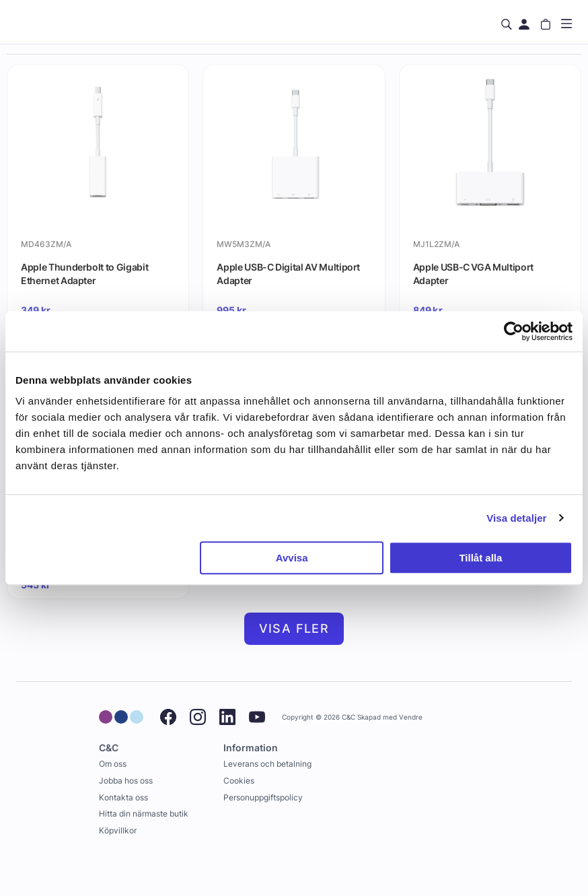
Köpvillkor (118, 830)
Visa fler (294, 628)
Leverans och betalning (267, 764)
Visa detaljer (516, 518)
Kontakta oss (123, 797)
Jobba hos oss (126, 781)
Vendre (411, 717)
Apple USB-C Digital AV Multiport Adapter (288, 274)
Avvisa (292, 558)
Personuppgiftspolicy (263, 797)
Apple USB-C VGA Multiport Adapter (473, 274)
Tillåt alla (480, 558)
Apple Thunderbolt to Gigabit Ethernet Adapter (84, 274)
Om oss (113, 764)
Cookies (239, 781)
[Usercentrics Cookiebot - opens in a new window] (514, 331)
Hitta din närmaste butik (144, 814)
